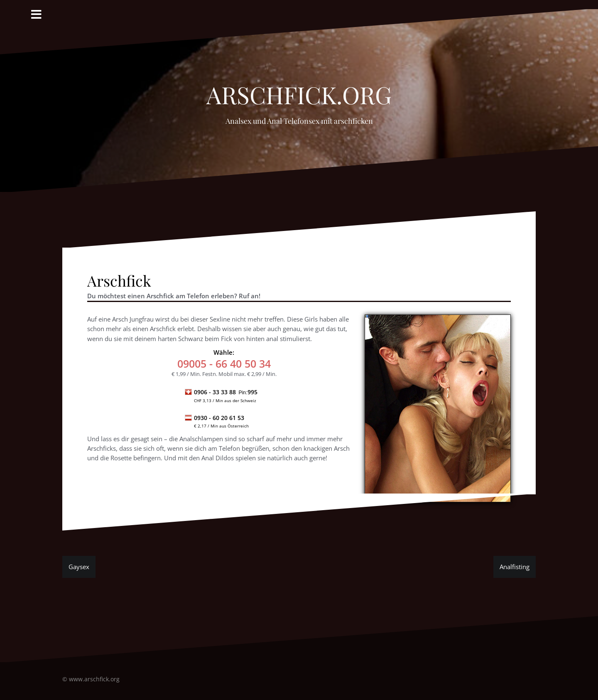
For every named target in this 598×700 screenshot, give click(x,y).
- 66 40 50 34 (224, 364)
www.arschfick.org (94, 679)
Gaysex (79, 567)
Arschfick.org (299, 90)
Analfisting (515, 567)
